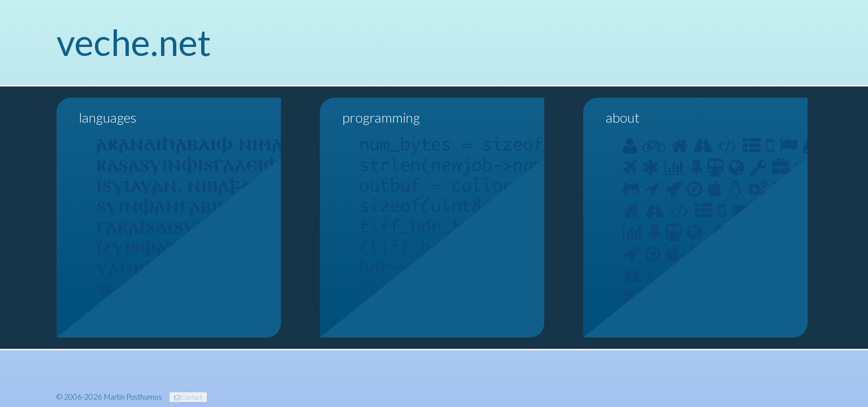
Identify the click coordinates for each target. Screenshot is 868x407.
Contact (188, 397)
